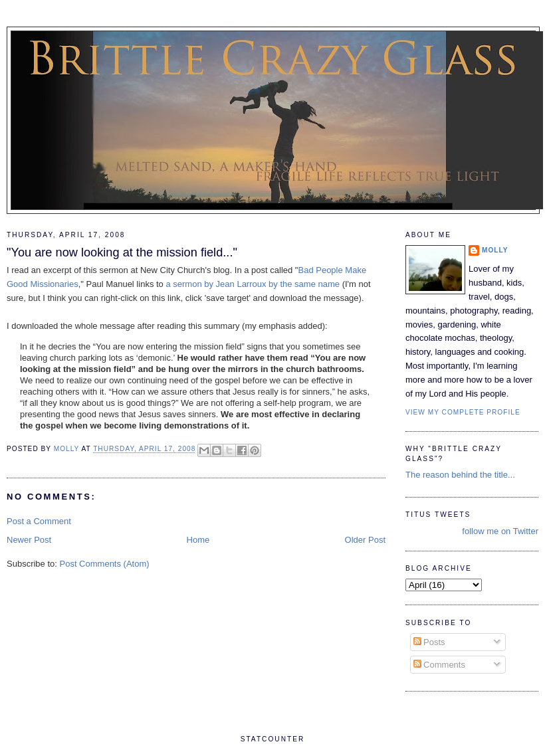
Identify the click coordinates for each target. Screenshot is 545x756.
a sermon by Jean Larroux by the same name (253, 284)
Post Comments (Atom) (105, 564)
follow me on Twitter (500, 531)
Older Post (365, 540)
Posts (429, 642)
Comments (439, 665)
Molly (495, 250)
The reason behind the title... (460, 475)
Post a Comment (39, 521)
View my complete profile (463, 412)
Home (198, 540)
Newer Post (29, 540)
